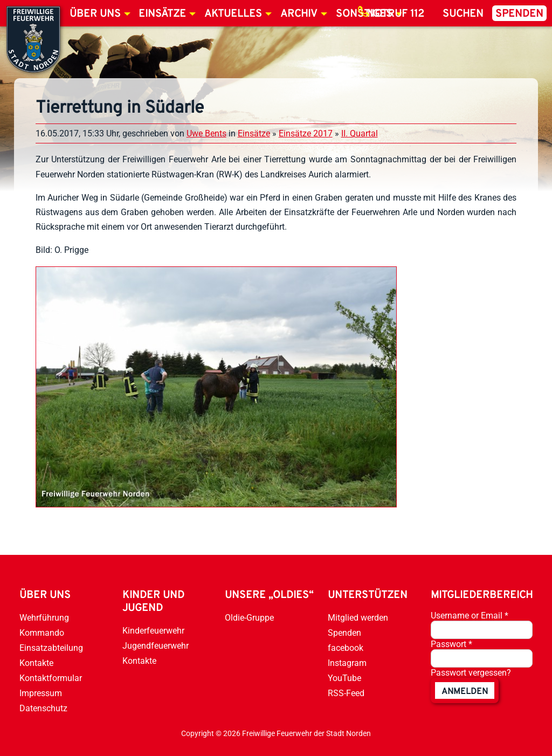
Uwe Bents (206, 133)
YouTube (344, 678)
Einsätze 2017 (306, 133)
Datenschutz (43, 708)
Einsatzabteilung (51, 648)
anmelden (465, 692)
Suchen (463, 14)
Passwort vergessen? (471, 673)
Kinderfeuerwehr (153, 631)
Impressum (41, 693)
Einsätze (162, 14)
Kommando (42, 633)
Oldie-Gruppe (249, 618)
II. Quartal (360, 133)
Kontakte (36, 663)
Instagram (347, 663)
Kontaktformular (51, 678)
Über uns (95, 14)
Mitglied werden (358, 618)
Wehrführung (44, 618)
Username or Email (470, 616)
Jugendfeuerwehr (156, 646)
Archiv (299, 14)
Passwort (451, 644)
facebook (346, 648)
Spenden (519, 14)
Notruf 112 (396, 14)
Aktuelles (233, 14)
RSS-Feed (346, 693)
